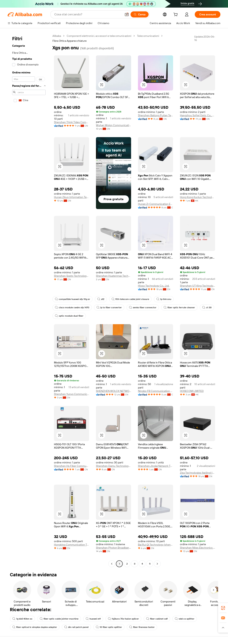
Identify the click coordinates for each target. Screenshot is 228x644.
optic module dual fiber (69, 316)
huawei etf (93, 619)
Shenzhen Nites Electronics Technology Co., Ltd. (198, 548)
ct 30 (207, 307)
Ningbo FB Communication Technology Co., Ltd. (156, 391)
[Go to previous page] (112, 564)
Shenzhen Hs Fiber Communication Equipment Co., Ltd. (72, 466)
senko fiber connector (143, 307)
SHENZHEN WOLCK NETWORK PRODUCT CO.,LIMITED (114, 391)
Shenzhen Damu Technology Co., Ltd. (114, 466)
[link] (223, 608)
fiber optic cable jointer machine (59, 619)
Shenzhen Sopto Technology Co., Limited (72, 276)
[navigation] (29, 300)
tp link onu (164, 299)
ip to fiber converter (109, 307)
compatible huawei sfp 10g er (72, 299)
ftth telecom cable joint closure (130, 299)
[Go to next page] (157, 564)
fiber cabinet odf (157, 619)
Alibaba (57, 36)
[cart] (176, 15)
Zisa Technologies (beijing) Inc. (198, 473)
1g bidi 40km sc (22, 619)
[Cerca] (140, 14)
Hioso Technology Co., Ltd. (154, 286)
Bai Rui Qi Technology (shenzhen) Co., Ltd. (156, 545)
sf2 (101, 299)
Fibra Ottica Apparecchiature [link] (70, 41)
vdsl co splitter (185, 619)
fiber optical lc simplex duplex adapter (35, 627)
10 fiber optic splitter (109, 627)
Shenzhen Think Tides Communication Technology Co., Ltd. (72, 122)
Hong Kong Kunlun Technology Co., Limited (198, 197)
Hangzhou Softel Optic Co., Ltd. (198, 115)
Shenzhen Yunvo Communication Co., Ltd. (72, 394)
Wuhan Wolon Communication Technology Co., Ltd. (114, 125)
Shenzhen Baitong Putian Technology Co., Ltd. (156, 115)
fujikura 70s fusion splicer (123, 619)
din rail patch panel (76, 627)
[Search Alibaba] (88, 14)
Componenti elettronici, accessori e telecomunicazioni (99, 36)
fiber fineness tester (142, 627)
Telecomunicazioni (148, 36)
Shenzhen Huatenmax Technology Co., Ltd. (114, 276)
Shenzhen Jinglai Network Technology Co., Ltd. (156, 466)
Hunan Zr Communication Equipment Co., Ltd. (156, 204)
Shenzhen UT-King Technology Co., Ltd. (198, 286)
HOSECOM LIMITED (192, 391)
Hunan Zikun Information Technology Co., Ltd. (72, 197)
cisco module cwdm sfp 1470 (72, 307)
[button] (127, 14)
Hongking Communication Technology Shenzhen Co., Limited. (72, 545)
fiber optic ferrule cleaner (179, 307)
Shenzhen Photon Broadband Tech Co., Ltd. (114, 548)
